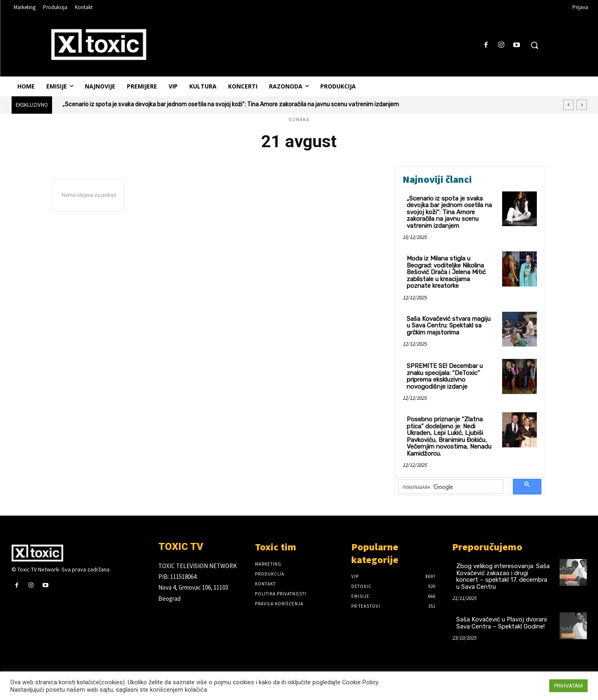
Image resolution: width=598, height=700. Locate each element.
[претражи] (446, 487)
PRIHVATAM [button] (568, 686)
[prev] (568, 105)
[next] (582, 105)
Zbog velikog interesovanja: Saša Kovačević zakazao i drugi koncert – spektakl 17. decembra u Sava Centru (503, 576)
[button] (534, 45)
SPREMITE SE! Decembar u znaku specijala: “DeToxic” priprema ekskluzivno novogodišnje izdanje (445, 376)
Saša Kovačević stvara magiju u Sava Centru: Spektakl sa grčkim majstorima (449, 326)
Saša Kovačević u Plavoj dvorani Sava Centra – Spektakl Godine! (502, 623)
